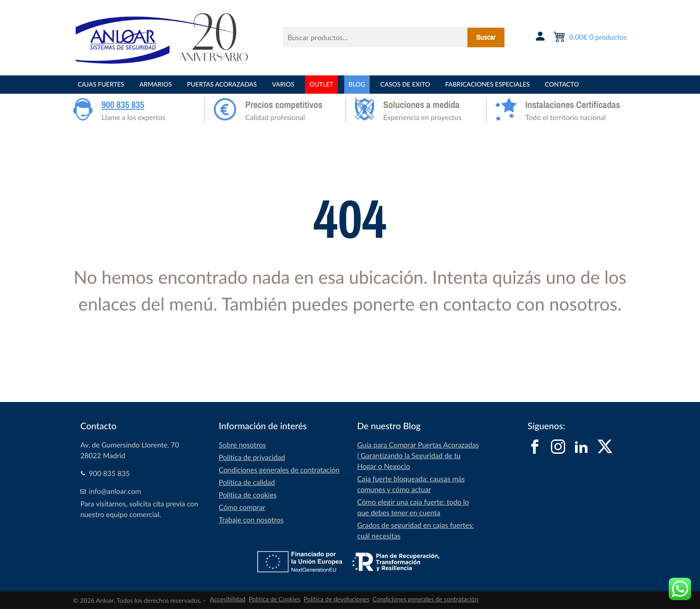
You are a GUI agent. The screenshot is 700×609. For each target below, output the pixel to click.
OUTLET (321, 85)
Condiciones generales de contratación (279, 470)
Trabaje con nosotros (251, 520)
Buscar (486, 37)
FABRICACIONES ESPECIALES (487, 85)
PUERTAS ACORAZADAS (222, 85)
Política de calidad (247, 482)
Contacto (562, 85)
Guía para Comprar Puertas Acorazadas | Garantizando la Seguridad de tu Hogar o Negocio (418, 456)
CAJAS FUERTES (101, 85)
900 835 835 (123, 105)
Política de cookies (248, 495)
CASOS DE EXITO (405, 85)
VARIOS (283, 85)
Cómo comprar (242, 507)
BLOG (357, 85)
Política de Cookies (275, 599)
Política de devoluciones (336, 599)
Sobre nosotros (242, 445)
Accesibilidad (228, 599)
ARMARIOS (156, 85)
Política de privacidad (252, 457)
